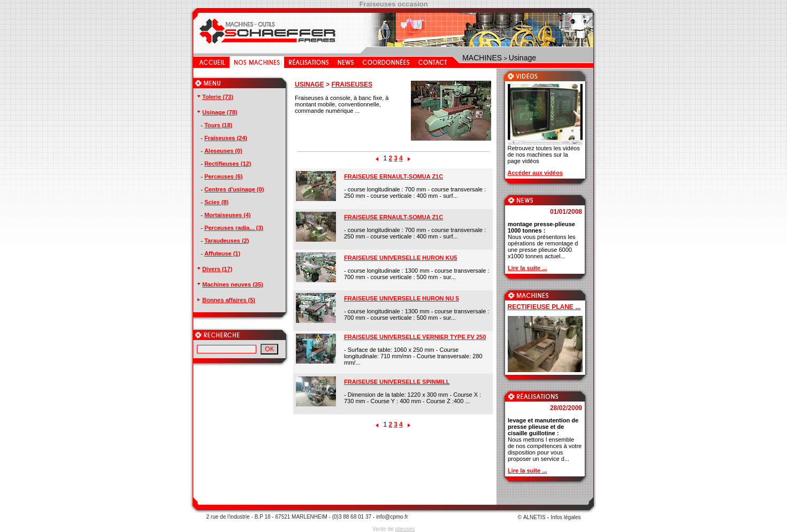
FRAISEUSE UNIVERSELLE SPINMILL (397, 382)
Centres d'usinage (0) (234, 189)
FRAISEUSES (352, 84)
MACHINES (482, 58)
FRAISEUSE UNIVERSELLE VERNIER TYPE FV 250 (415, 337)
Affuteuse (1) (222, 253)
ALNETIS (534, 517)
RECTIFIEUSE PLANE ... (544, 307)
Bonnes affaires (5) (226, 300)
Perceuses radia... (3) (234, 228)
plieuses (405, 529)
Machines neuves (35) (230, 284)
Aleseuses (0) (223, 151)
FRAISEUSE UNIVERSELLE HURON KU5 (400, 258)
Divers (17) (214, 269)
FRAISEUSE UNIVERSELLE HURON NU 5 (402, 298)
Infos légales (566, 517)
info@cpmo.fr (392, 517)
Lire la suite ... (527, 268)
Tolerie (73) (215, 97)
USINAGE (310, 84)
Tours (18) (218, 125)
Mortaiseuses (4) (228, 215)
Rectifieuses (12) (228, 164)
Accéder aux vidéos (535, 173)
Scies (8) (216, 202)
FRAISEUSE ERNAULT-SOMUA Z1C (393, 176)
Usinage (522, 58)
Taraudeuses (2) (227, 241)
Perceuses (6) (224, 176)
